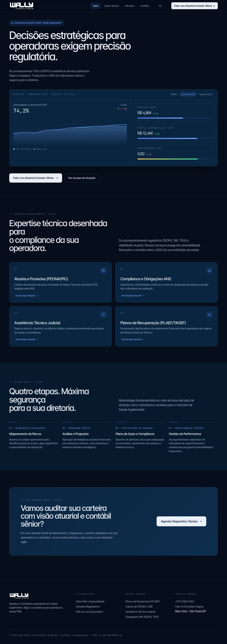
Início (96, 6)
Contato (145, 6)
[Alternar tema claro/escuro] (160, 6)
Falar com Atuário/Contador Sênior (36, 178)
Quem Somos (112, 6)
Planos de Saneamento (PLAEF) (143, 601)
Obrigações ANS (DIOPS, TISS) (142, 617)
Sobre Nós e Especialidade (90, 601)
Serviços (130, 6)
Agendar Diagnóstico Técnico (181, 521)
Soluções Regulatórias (88, 607)
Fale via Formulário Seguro (189, 607)
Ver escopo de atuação (82, 178)
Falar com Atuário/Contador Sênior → (195, 6)
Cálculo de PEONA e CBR (139, 607)
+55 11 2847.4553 (185, 601)
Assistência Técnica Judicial (140, 612)
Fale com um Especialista (89, 612)
